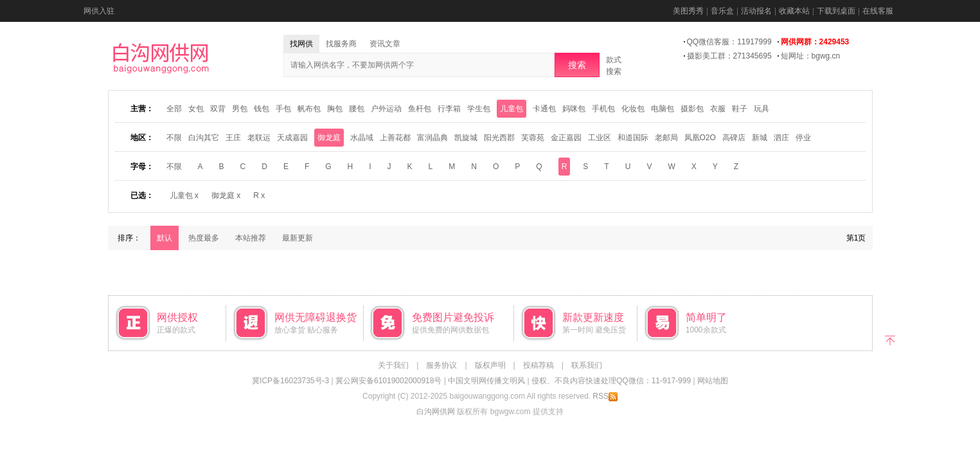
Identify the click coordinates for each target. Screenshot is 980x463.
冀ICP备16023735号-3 (290, 381)
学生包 (479, 109)
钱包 (262, 109)
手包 (283, 109)
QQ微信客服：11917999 (729, 42)
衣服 (718, 109)
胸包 (335, 109)
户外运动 (386, 109)
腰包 (357, 109)
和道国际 (633, 138)
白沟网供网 (436, 412)
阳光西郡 (499, 138)
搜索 (577, 65)
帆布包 (309, 109)
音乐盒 (722, 11)
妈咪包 (574, 109)
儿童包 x (184, 195)
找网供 (301, 44)
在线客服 (878, 11)
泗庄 (781, 138)
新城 (760, 138)
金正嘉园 (566, 138)
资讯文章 (385, 44)
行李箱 (449, 109)
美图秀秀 (688, 11)
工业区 (600, 138)
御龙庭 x (226, 195)
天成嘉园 (292, 138)
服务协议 (441, 365)
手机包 (603, 109)
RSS (605, 396)
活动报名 (756, 11)
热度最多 (204, 238)
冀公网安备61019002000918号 (388, 381)
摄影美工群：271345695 (729, 56)
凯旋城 (466, 138)
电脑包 (663, 109)
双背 (218, 109)
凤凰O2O (700, 138)
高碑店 (734, 138)
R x (259, 195)
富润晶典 (432, 138)
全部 (174, 109)
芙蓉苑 (533, 138)
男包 (240, 109)
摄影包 (692, 109)
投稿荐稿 (539, 365)
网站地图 (713, 381)
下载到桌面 (836, 11)
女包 (196, 109)
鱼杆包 (420, 109)
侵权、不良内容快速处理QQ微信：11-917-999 (611, 381)
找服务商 (341, 44)
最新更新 (298, 238)
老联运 (259, 138)
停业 (803, 138)
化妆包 (633, 109)
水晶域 (362, 138)
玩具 (762, 109)
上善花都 (395, 138)
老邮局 (666, 138)
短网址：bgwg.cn (811, 56)
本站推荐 (251, 238)
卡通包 (544, 109)
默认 (165, 238)
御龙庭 (329, 138)
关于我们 (393, 365)
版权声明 (490, 365)
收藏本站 (794, 11)
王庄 (233, 138)
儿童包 (512, 109)
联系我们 (587, 365)
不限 (174, 138)
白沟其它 (204, 138)
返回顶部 (890, 339)
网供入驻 (99, 11)
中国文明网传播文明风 (486, 381)
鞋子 (740, 109)
